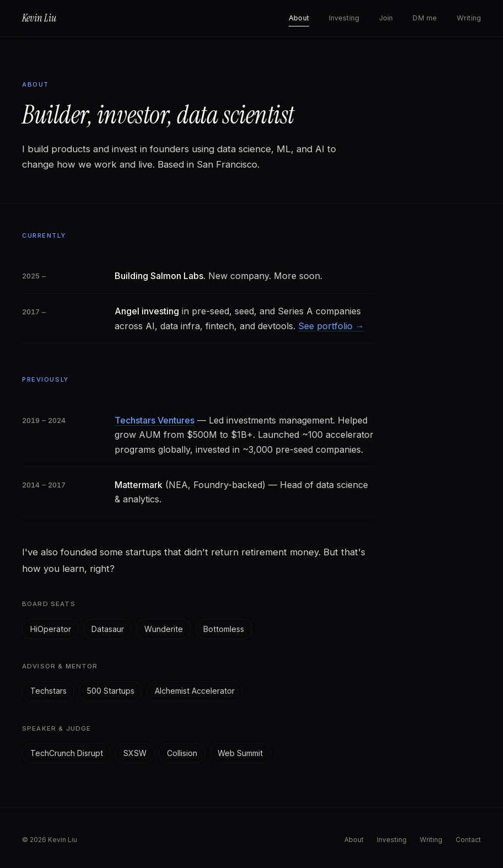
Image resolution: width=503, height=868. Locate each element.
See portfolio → (331, 326)
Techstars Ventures (155, 420)
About (299, 18)
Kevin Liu (39, 18)
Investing (344, 18)
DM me (425, 18)
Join (386, 18)
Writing (469, 18)
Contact (468, 840)
